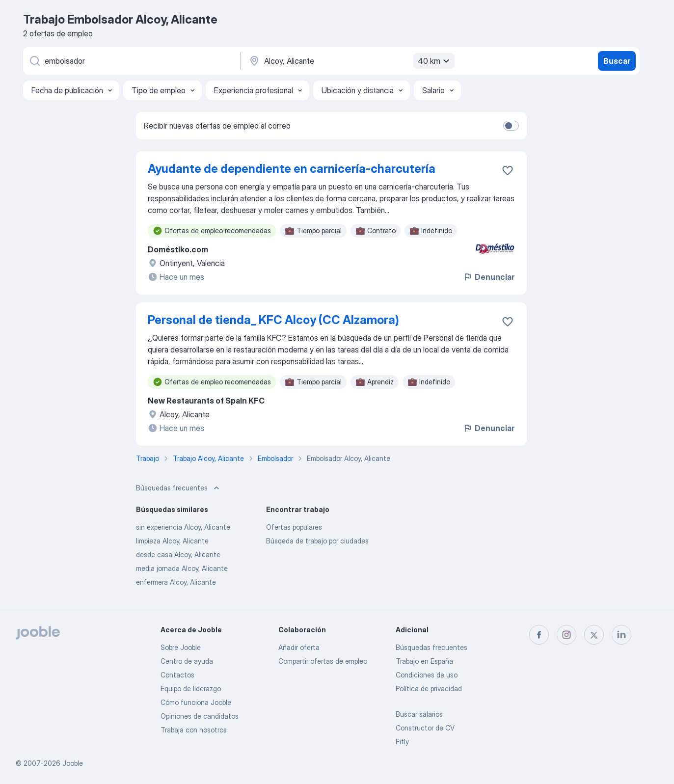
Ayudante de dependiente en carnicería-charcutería (292, 169)
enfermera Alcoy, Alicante (176, 582)
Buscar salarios (419, 714)
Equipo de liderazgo (191, 689)
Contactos (177, 675)
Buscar (617, 61)
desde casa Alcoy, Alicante (178, 554)
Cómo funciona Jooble (196, 702)
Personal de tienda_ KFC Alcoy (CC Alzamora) (273, 320)
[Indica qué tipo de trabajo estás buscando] (131, 61)
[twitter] (594, 635)
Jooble (73, 763)
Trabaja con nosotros (194, 730)
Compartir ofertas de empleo (323, 661)
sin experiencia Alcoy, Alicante (183, 527)
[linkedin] (621, 635)
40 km (435, 61)
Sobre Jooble (181, 647)
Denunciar (489, 277)
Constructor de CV (425, 728)
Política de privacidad (429, 689)
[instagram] (566, 635)
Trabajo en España (424, 661)
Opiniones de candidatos (200, 716)
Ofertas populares (294, 527)
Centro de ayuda (187, 661)
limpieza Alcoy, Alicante (172, 541)
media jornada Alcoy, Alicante (182, 568)
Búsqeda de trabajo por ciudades (317, 541)
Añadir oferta (299, 647)
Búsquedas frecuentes (431, 647)
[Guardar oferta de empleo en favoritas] (508, 170)
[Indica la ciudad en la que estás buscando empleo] (350, 61)
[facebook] (539, 635)
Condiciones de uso (427, 675)
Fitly (402, 742)
